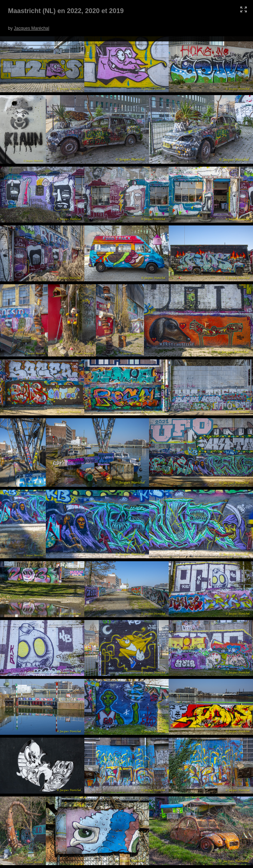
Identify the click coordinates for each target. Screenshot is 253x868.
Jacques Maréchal (31, 28)
